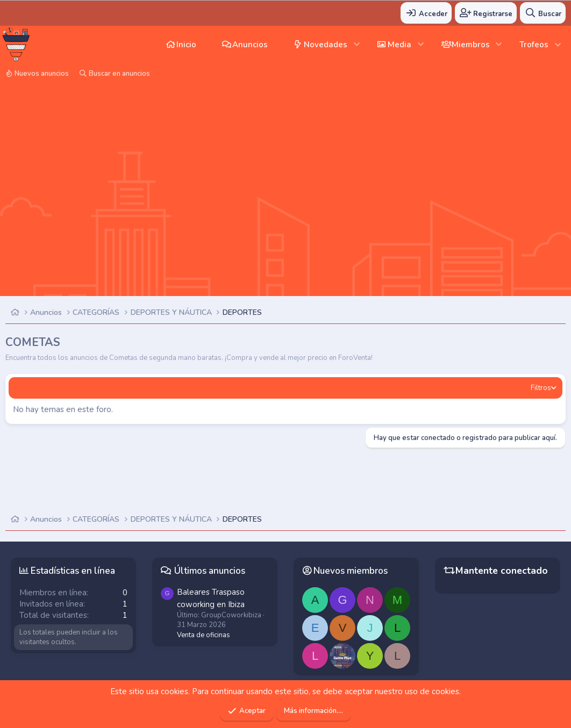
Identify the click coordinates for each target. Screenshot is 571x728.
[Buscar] (543, 13)
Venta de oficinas (204, 635)
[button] (357, 44)
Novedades (326, 45)
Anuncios (250, 45)
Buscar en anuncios (119, 74)
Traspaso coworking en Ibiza (211, 598)
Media (399, 45)
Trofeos (534, 45)
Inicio (186, 45)
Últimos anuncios (210, 571)
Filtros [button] (541, 388)
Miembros (471, 45)
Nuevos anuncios (42, 74)
